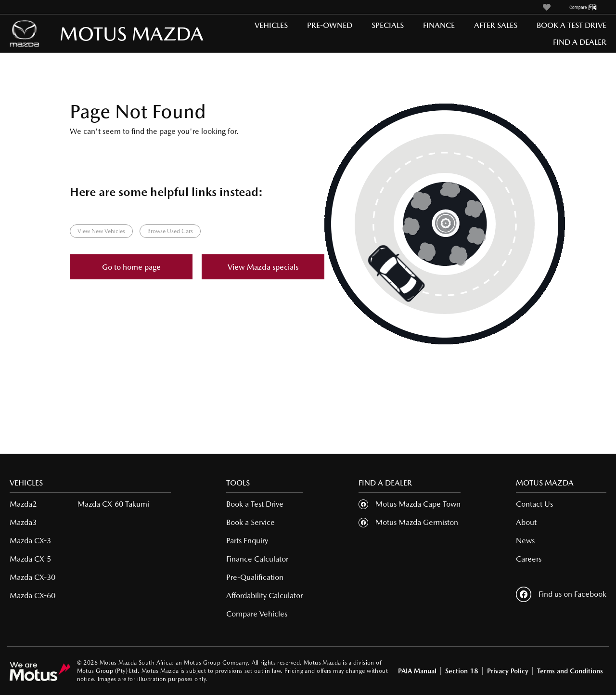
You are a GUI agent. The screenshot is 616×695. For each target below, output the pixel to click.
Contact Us (534, 504)
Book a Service (250, 522)
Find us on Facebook (561, 594)
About (526, 522)
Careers (529, 559)
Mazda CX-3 (30, 541)
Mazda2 (23, 504)
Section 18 (462, 671)
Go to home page (131, 267)
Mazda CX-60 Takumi (113, 504)
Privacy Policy (508, 671)
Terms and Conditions (570, 671)
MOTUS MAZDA (92, 33)
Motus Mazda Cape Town (418, 504)
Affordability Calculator (264, 596)
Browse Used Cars (170, 231)
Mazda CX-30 (32, 577)
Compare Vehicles (257, 614)
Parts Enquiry (247, 541)
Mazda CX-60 (32, 596)
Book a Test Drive (571, 25)
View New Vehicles (101, 231)
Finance (439, 25)
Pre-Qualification (255, 577)
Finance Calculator (257, 559)
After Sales (496, 25)
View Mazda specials (263, 267)
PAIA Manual (417, 671)
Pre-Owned (330, 25)
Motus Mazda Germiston (417, 522)
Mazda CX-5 (30, 559)
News (525, 541)
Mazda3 (23, 522)
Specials (388, 25)
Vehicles (271, 25)
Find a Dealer (580, 42)
